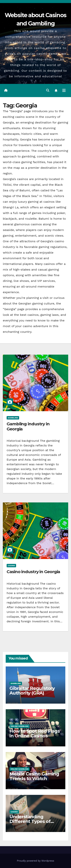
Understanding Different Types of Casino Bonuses (30, 821)
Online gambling (20, 726)
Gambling (13, 418)
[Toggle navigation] (64, 90)
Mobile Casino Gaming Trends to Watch (34, 776)
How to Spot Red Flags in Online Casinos (35, 733)
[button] (48, 90)
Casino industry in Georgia (33, 572)
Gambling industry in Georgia (28, 426)
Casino (11, 566)
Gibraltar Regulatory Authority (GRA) (32, 691)
